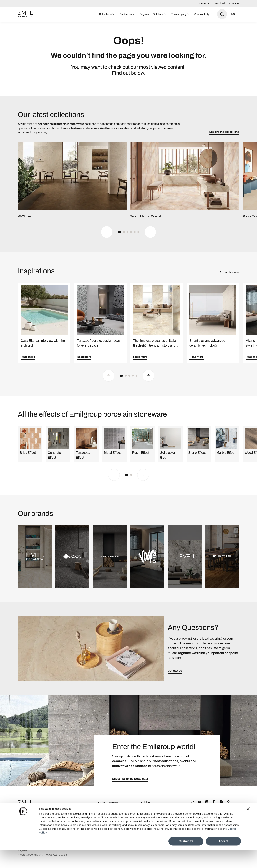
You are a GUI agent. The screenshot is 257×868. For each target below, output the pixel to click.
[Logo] (25, 14)
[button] (120, 236)
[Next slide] (150, 236)
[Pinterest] (228, 806)
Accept (223, 859)
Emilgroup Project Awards (109, 809)
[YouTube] (200, 806)
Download (219, 3)
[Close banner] (248, 827)
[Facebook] (214, 806)
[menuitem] (107, 14)
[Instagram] (221, 806)
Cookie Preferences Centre (147, 819)
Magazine (204, 3)
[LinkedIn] (207, 806)
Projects (144, 14)
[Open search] (222, 14)
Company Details (109, 817)
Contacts (234, 3)
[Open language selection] (235, 14)
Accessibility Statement (143, 809)
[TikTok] (193, 806)
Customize (186, 859)
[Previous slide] (107, 236)
